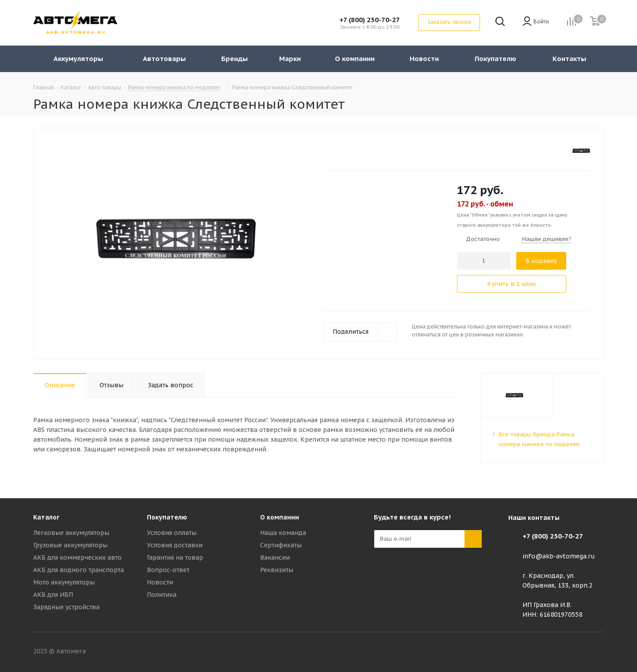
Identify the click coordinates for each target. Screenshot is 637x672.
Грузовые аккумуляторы (70, 545)
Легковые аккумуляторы (71, 533)
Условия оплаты (172, 533)
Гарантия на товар (175, 557)
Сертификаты (281, 545)
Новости (160, 582)
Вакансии (275, 557)
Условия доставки (175, 545)
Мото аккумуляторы (64, 582)
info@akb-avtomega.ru (559, 556)
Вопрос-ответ (168, 570)
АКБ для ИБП (53, 595)
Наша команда (283, 533)
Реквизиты (277, 570)
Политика (162, 595)
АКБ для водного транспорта (79, 570)
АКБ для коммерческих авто (77, 557)
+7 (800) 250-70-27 (370, 20)
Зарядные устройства (66, 607)
